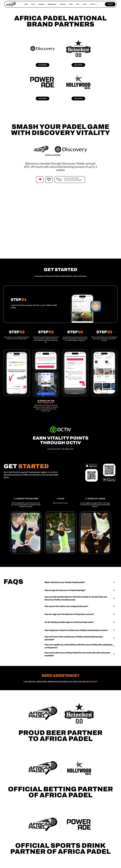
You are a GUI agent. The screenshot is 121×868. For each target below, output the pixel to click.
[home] (11, 4)
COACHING (41, 4)
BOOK (110, 4)
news (71, 4)
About (85, 4)
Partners (63, 4)
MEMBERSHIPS (52, 4)
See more (43, 65)
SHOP (78, 4)
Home (26, 4)
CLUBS (33, 4)
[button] (93, 4)
